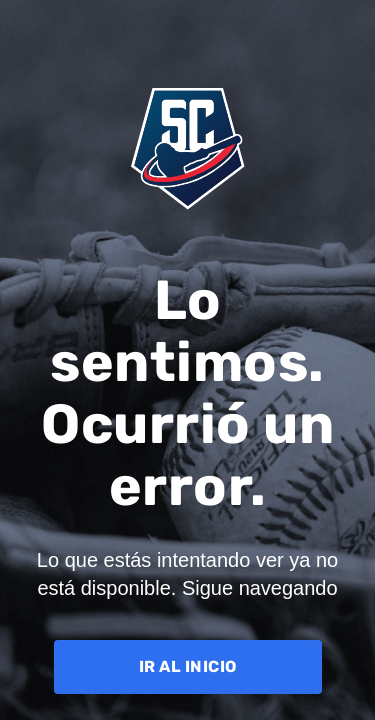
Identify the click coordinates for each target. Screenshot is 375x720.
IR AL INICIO (188, 666)
